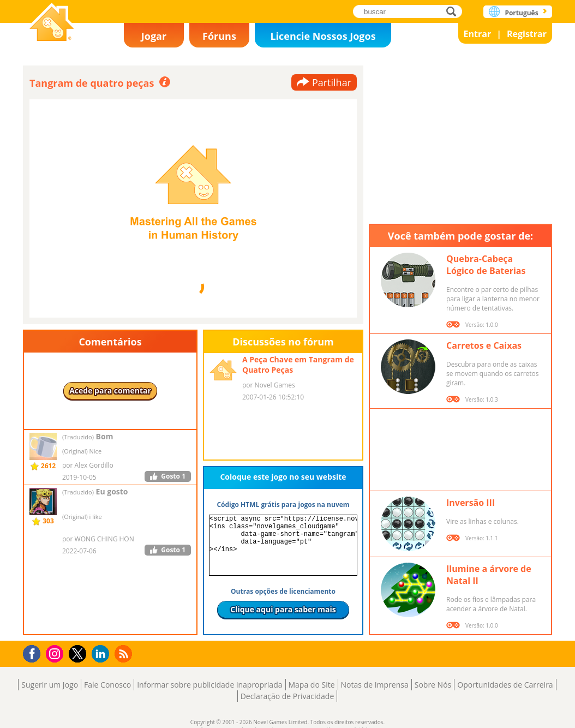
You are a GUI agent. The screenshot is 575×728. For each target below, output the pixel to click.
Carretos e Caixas (484, 345)
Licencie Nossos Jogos (323, 36)
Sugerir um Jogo (50, 685)
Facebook (35, 652)
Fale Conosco (107, 685)
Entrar (478, 34)
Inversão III (471, 503)
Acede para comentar (110, 390)
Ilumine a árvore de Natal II (489, 575)
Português (521, 13)
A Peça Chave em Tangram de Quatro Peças (298, 365)
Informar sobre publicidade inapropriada (209, 685)
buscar (454, 11)
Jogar (154, 36)
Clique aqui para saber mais (283, 609)
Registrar (527, 34)
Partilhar (332, 82)
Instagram (56, 653)
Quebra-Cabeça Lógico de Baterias (486, 265)
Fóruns (219, 36)
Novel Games (52, 23)
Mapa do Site (312, 685)
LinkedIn (102, 654)
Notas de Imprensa (375, 685)
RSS (125, 654)
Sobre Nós (433, 685)
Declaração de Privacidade (287, 696)
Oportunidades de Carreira (505, 685)
